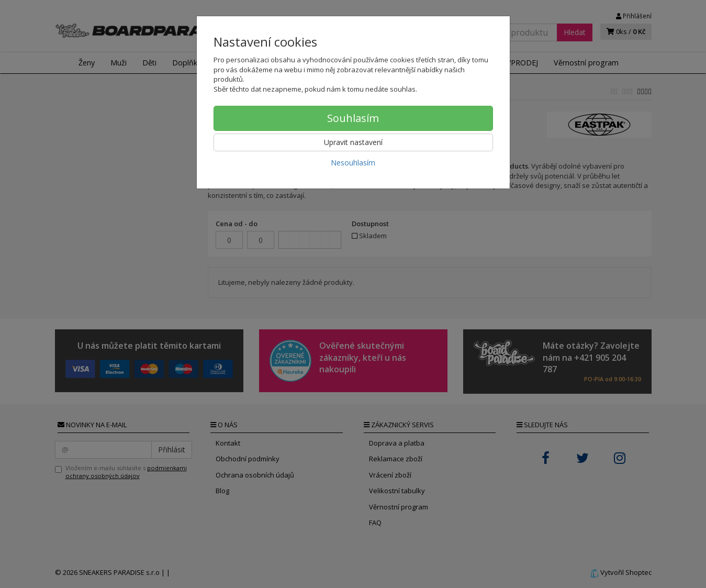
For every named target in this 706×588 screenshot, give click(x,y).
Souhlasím (353, 118)
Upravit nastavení (353, 142)
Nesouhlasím (353, 163)
